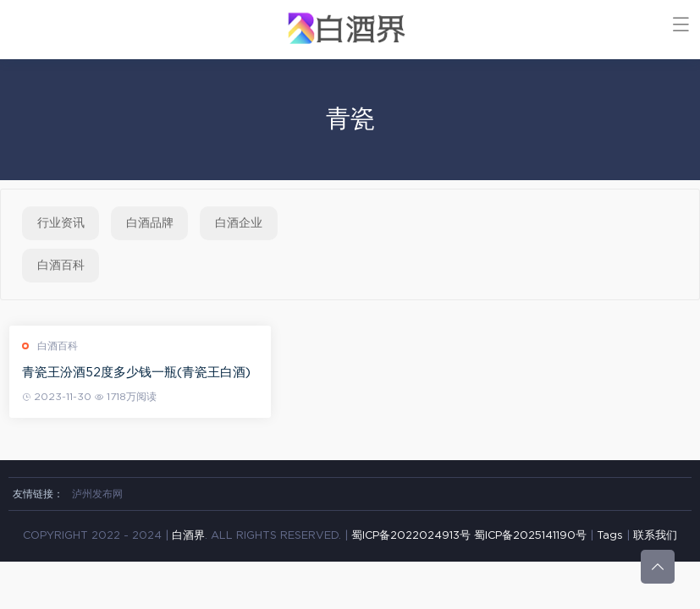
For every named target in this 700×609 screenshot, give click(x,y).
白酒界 (188, 536)
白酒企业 (239, 223)
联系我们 (655, 536)
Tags (610, 536)
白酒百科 (61, 266)
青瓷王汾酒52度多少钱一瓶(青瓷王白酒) (140, 373)
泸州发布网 (97, 494)
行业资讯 (61, 223)
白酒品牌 (150, 223)
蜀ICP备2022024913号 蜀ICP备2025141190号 (471, 536)
